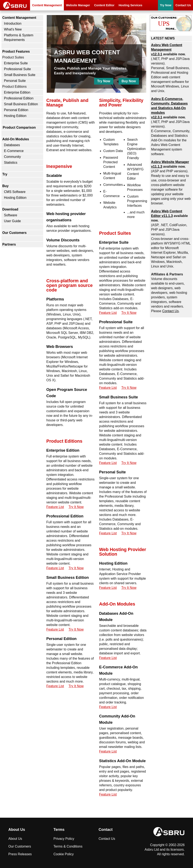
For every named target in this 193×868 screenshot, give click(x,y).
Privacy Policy (64, 839)
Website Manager (78, 5)
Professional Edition (19, 98)
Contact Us (183, 5)
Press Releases (20, 854)
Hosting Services (130, 5)
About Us (15, 839)
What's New (13, 29)
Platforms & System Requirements (19, 37)
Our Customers (14, 233)
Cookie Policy (64, 854)
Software (11, 215)
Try (5, 174)
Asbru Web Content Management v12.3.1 (167, 50)
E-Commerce (14, 151)
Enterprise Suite (16, 63)
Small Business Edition (21, 104)
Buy (5, 186)
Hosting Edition (15, 116)
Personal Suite (15, 81)
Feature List (55, 507)
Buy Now (129, 81)
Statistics (11, 163)
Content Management (47, 5)
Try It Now (76, 507)
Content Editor (104, 5)
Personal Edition (16, 110)
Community (12, 157)
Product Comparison (19, 127)
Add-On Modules (16, 139)
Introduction (13, 23)
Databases (12, 145)
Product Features (16, 51)
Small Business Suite (20, 75)
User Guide (12, 221)
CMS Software (15, 192)
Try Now (166, 5)
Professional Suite (17, 69)
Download (10, 209)
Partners (9, 244)
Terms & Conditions (68, 846)
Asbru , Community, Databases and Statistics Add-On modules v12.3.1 (169, 108)
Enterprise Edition (17, 92)
